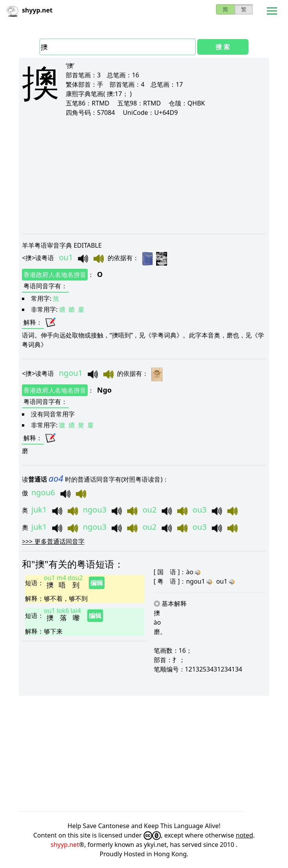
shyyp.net (65, 845)
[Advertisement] (144, 175)
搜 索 (223, 47)
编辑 (97, 583)
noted (245, 835)
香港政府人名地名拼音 (55, 275)
